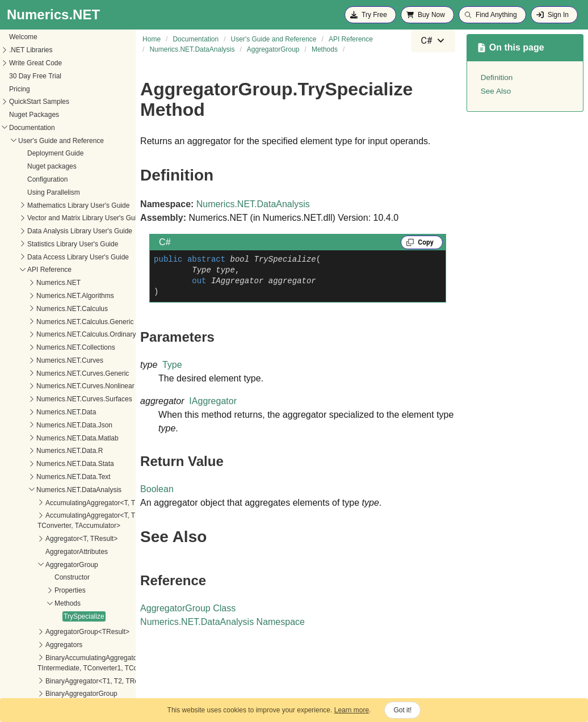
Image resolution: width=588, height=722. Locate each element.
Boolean (157, 489)
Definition (497, 77)
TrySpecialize (28, 400)
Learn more (352, 710)
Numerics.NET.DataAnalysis (253, 204)
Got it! (402, 710)
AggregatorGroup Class (188, 608)
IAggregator (213, 401)
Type (172, 365)
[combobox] (433, 41)
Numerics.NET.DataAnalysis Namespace (222, 622)
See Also (496, 91)
